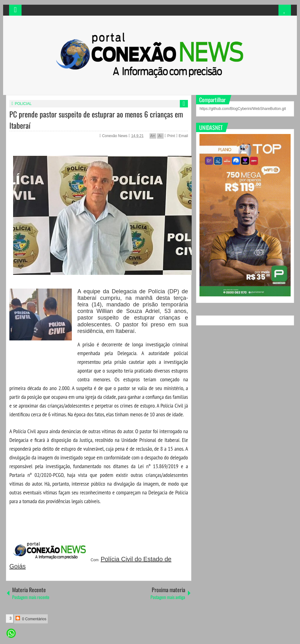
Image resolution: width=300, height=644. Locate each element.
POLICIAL (23, 104)
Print (170, 136)
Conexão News (115, 136)
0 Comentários (31, 619)
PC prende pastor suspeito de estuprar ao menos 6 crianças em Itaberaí (96, 120)
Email (182, 136)
